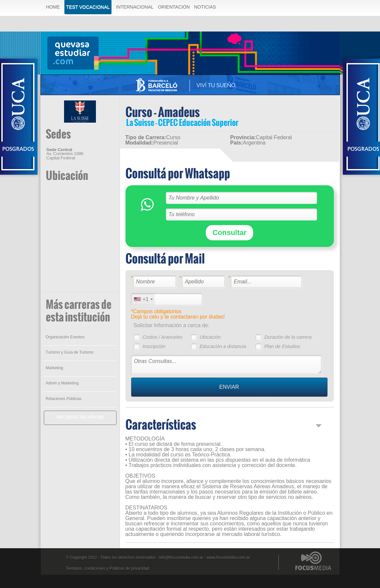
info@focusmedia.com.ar (181, 558)
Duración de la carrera (288, 337)
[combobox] (143, 299)
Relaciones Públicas (64, 399)
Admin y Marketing (62, 383)
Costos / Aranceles (162, 337)
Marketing (55, 368)
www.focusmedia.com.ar (228, 558)
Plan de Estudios (282, 346)
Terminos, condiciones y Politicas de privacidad (108, 568)
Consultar (229, 233)
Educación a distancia (223, 346)
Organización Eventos (65, 337)
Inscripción (154, 346)
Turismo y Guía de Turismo (70, 352)
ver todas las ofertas (80, 417)
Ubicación (210, 337)
